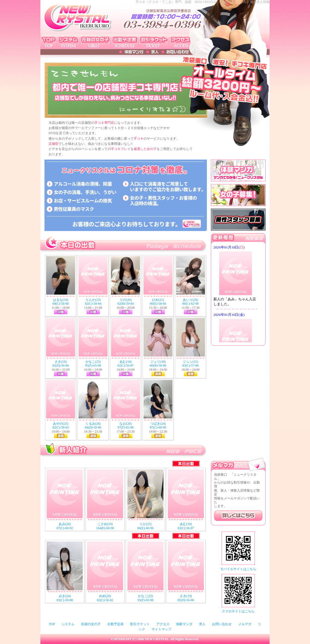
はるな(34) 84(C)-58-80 (61, 302)
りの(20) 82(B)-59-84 (126, 302)
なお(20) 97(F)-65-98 (126, 426)
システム (68, 624)
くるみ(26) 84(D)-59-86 (93, 426)
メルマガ (245, 624)
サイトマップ (162, 629)
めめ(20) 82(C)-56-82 (105, 598)
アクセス (163, 624)
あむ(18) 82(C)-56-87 (126, 364)
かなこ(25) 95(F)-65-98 (93, 364)
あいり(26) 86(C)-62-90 (190, 302)
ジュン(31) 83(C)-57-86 (190, 364)
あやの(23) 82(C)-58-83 (61, 426)
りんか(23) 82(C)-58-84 (93, 302)
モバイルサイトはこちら (238, 569)
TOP (52, 624)
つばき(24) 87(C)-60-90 (158, 426)
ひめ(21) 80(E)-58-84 (158, 302)
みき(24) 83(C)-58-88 (65, 598)
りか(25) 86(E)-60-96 (145, 526)
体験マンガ (184, 624)
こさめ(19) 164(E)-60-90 (105, 526)
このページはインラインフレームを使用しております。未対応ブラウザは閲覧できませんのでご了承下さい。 (238, 293)
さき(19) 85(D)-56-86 (61, 364)
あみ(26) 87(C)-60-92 (65, 526)
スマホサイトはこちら (238, 611)
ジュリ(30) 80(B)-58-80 (158, 364)
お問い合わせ (222, 624)
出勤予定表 (115, 624)
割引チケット (140, 624)
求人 (202, 624)
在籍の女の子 (91, 624)
